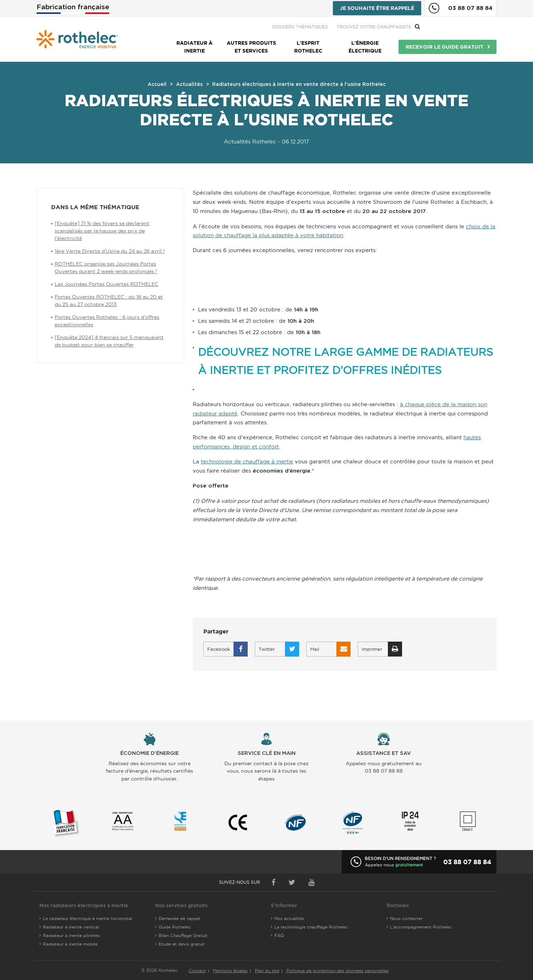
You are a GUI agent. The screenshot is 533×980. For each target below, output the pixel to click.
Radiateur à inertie (194, 47)
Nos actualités (289, 918)
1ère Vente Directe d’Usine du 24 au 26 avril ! (110, 251)
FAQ (279, 935)
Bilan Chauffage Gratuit (183, 935)
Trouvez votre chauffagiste (450, 27)
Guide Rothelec (175, 927)
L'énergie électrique (365, 47)
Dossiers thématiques (376, 27)
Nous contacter (406, 918)
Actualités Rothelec (250, 141)
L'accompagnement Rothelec (421, 927)
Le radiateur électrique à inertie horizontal (87, 918)
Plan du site (267, 971)
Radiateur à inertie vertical (71, 927)
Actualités (189, 85)
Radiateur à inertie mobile (70, 944)
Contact (197, 971)
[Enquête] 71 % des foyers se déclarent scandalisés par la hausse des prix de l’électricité (102, 231)
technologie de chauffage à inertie (247, 461)
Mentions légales (230, 971)
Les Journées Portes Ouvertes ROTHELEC (106, 284)
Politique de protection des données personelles (337, 971)
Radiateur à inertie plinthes (71, 935)
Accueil (157, 85)
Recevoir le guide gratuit (444, 47)
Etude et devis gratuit (182, 944)
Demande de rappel (179, 918)
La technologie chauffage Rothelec (311, 927)
